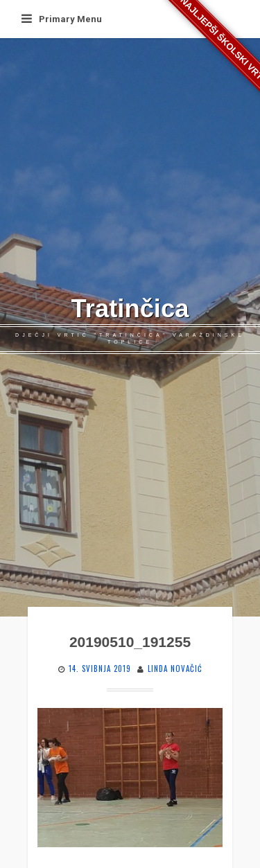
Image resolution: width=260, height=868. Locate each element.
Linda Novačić (175, 668)
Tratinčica (130, 309)
